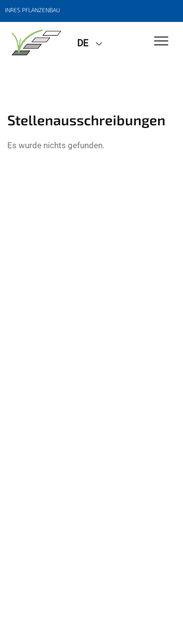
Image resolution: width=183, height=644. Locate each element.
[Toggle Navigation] (161, 42)
